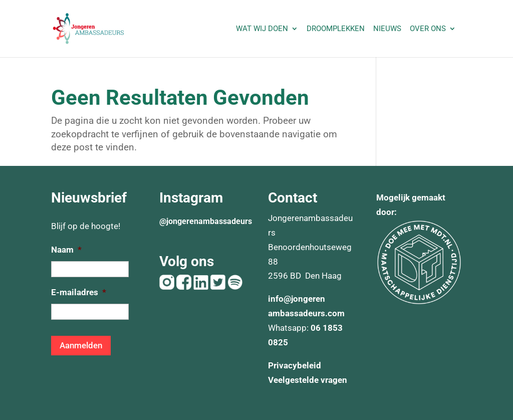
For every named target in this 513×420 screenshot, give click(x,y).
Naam (66, 250)
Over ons (428, 29)
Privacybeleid (295, 365)
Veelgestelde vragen (308, 380)
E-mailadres (79, 292)
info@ (280, 299)
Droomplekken (336, 29)
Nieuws (387, 29)
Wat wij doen (262, 29)
